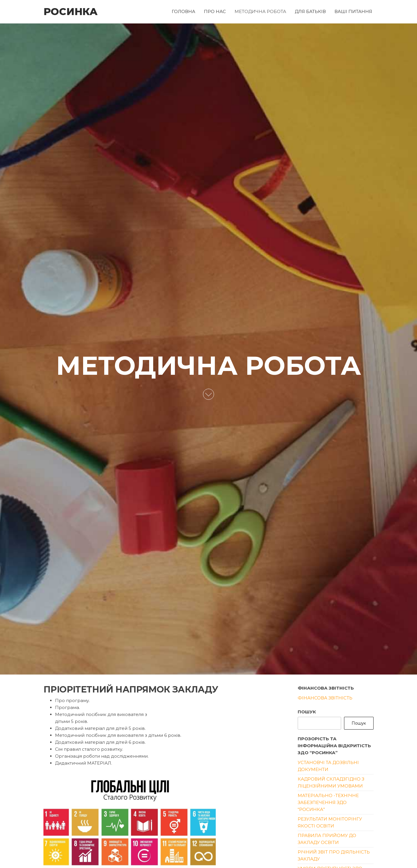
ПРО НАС (215, 11)
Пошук (307, 712)
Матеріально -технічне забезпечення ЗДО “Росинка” (328, 802)
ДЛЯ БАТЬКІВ (310, 11)
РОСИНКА (71, 12)
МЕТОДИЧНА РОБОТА (260, 11)
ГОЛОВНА (183, 11)
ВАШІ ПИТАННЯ (353, 11)
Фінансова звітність (325, 698)
